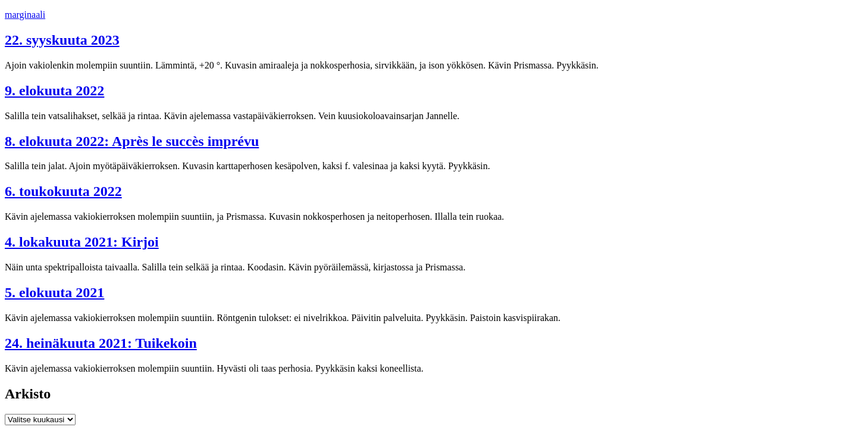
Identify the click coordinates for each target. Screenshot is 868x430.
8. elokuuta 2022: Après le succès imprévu (132, 141)
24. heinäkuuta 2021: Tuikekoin (101, 343)
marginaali (25, 15)
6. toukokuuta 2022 (63, 191)
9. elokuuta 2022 (54, 91)
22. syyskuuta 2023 (62, 40)
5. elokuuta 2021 (54, 292)
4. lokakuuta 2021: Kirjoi (82, 242)
